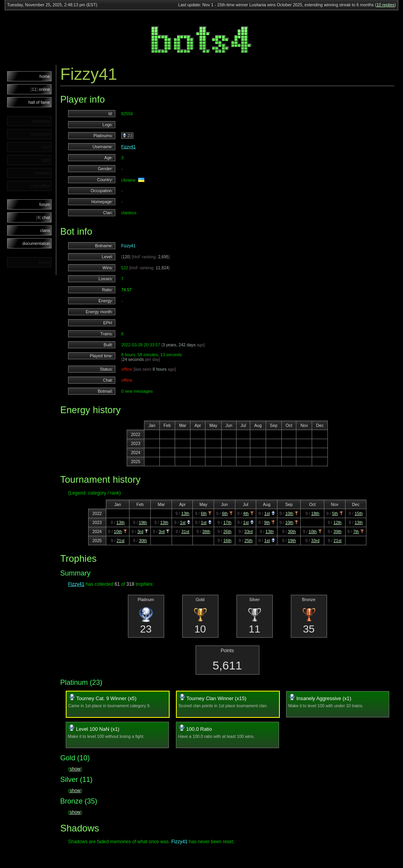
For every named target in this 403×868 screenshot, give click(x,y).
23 (127, 136)
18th (315, 513)
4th (246, 513)
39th (337, 531)
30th (292, 531)
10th (289, 513)
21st (120, 541)
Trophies (78, 558)
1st (267, 513)
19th (143, 522)
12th (337, 522)
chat (43, 217)
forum (45, 204)
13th (185, 513)
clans (45, 230)
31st (185, 531)
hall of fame (39, 102)
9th (267, 522)
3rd (140, 531)
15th (359, 513)
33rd (249, 531)
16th (227, 541)
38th (206, 531)
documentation (36, 243)
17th (227, 522)
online (40, 89)
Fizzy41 (128, 147)
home (45, 76)
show (75, 769)
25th (249, 541)
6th (204, 513)
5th (335, 513)
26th (227, 531)
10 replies (385, 5)
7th (356, 531)
